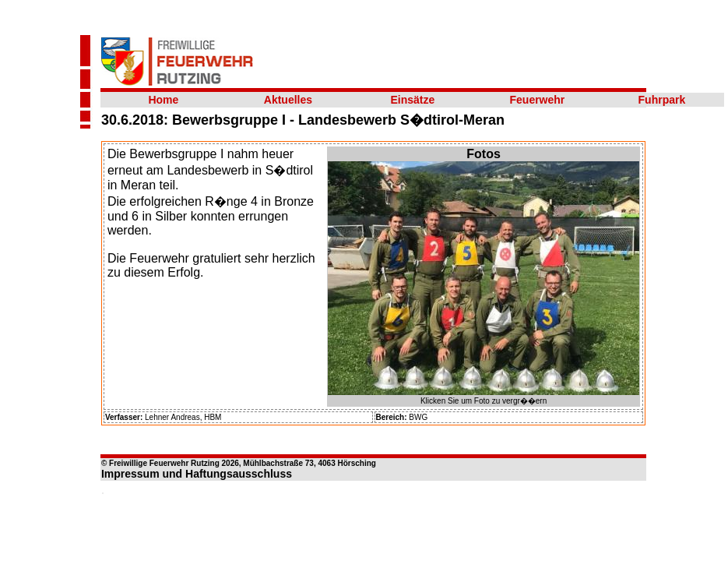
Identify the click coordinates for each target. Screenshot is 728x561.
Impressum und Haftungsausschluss (197, 474)
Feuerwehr (538, 100)
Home (163, 100)
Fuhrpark (662, 100)
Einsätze (413, 100)
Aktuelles (288, 100)
